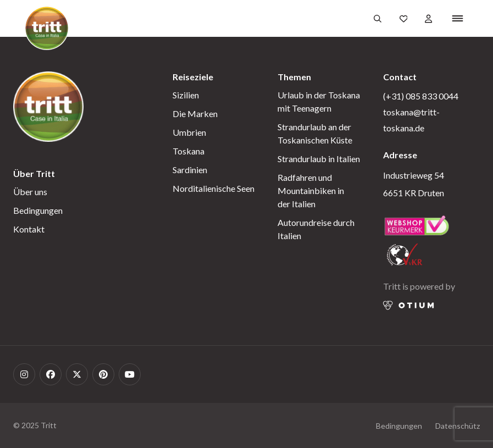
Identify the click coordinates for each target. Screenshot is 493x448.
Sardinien (190, 170)
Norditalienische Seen (214, 188)
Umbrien (189, 132)
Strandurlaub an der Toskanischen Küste (315, 133)
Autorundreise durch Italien (316, 229)
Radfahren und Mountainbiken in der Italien (311, 190)
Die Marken (195, 114)
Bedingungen (38, 210)
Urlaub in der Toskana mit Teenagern (319, 101)
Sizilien (186, 95)
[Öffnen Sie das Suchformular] (378, 19)
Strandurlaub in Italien (319, 159)
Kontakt (29, 229)
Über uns (30, 192)
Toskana (189, 151)
